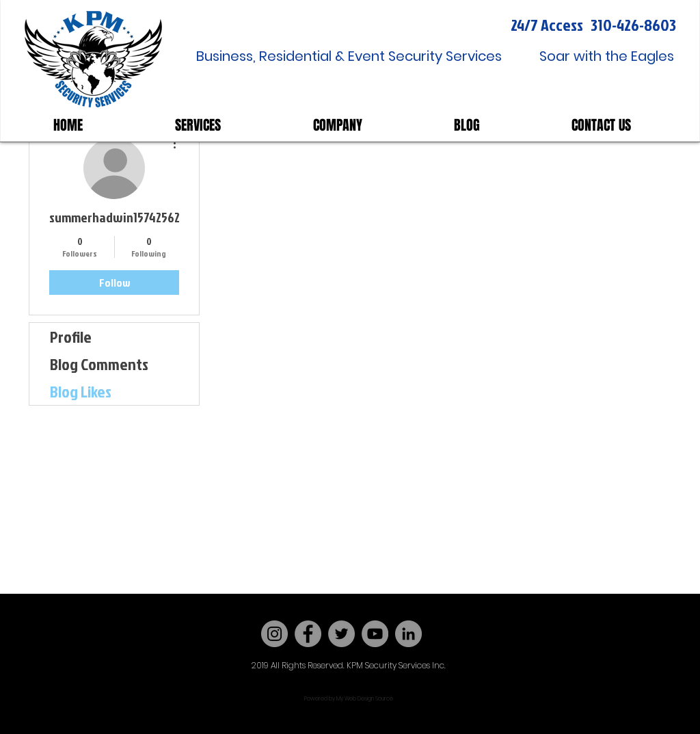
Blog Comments (99, 364)
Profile (71, 337)
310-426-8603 (633, 25)
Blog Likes (81, 391)
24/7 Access (547, 25)
